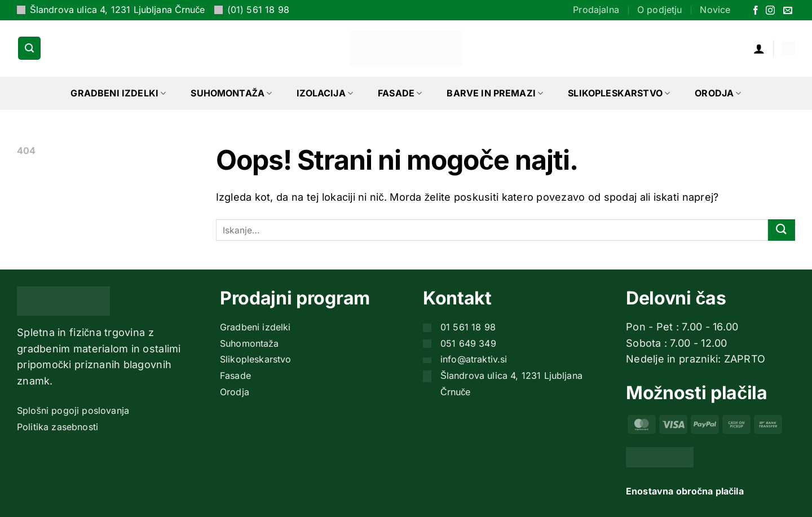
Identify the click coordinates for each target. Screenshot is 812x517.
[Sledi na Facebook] (756, 11)
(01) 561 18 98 (258, 10)
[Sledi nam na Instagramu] (770, 11)
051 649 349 (468, 343)
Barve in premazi (495, 93)
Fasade (400, 93)
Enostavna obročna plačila (685, 491)
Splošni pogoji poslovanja (73, 410)
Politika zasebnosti (58, 427)
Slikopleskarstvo (619, 93)
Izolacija (325, 93)
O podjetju (660, 10)
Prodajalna (596, 10)
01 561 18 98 (468, 327)
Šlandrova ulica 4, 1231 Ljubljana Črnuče (118, 10)
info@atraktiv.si (474, 359)
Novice (715, 10)
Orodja (718, 93)
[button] (29, 48)
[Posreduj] (782, 230)
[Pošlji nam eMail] (788, 11)
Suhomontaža (231, 93)
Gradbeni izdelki (118, 93)
